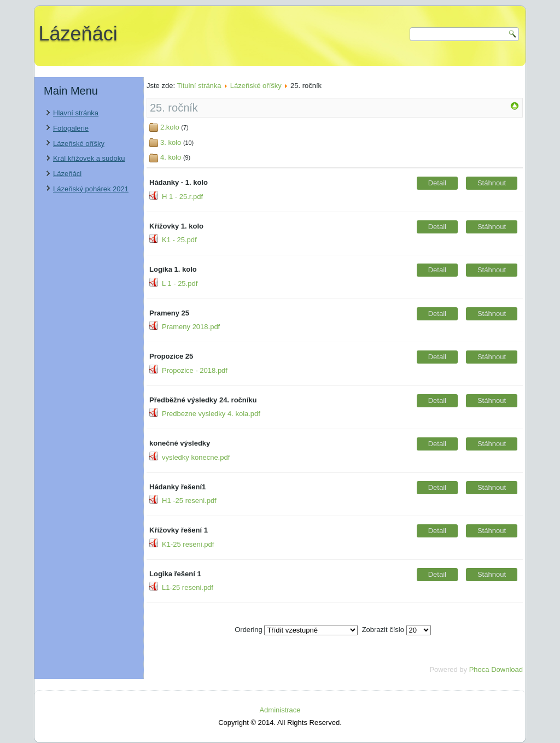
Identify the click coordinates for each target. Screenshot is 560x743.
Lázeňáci (78, 34)
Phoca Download (496, 669)
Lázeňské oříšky (79, 144)
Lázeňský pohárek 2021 (91, 189)
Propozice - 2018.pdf (195, 370)
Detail (437, 183)
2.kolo (170, 127)
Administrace (280, 710)
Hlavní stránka (76, 113)
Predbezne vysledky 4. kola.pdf (211, 414)
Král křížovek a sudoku (89, 158)
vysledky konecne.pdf (196, 457)
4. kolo (171, 157)
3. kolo (171, 142)
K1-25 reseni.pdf (188, 544)
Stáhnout (492, 183)
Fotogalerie (71, 128)
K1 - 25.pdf (179, 240)
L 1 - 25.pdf (180, 283)
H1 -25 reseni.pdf (189, 501)
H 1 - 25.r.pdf (182, 197)
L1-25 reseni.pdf (188, 587)
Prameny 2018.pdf (191, 327)
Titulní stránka (199, 86)
